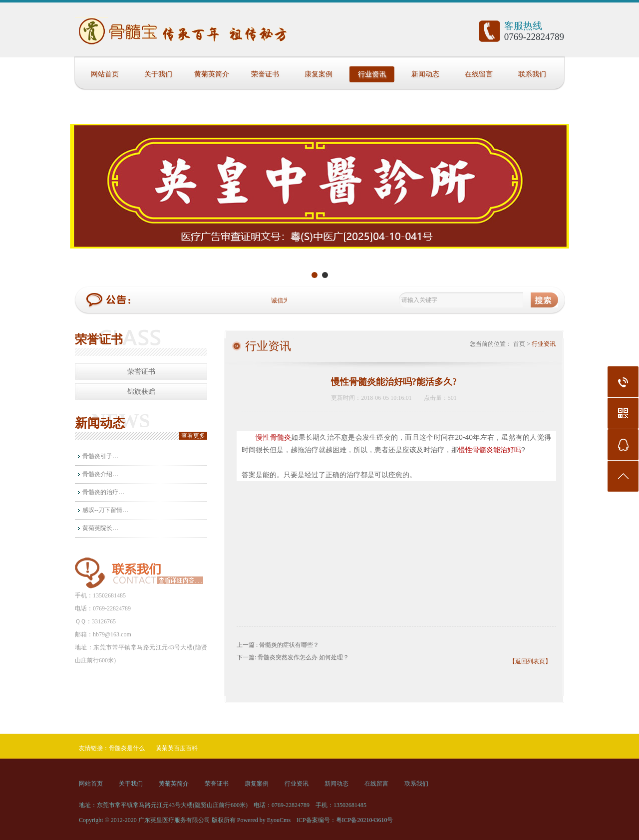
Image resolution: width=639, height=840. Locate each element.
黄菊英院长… (100, 528)
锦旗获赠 (141, 392)
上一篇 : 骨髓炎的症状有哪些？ (278, 645)
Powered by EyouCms (263, 820)
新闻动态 (425, 74)
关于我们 (158, 74)
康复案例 (319, 74)
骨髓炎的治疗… (103, 492)
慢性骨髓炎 (273, 437)
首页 (519, 344)
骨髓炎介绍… (100, 474)
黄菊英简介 (212, 74)
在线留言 (479, 74)
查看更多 (193, 436)
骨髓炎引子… (100, 456)
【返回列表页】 (530, 661)
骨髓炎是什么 (127, 748)
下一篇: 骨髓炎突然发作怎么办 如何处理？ (293, 657)
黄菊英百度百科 (177, 748)
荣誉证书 (265, 74)
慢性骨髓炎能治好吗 (490, 450)
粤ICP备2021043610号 (365, 820)
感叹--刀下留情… (105, 510)
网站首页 (105, 74)
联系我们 (532, 74)
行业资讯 (372, 74)
